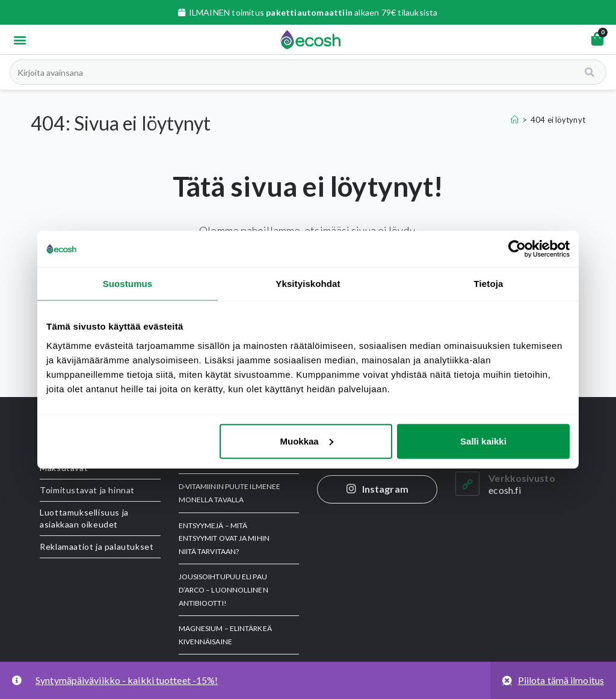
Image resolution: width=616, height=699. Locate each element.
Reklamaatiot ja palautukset (97, 547)
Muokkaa (307, 441)
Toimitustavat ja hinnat (87, 490)
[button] (20, 39)
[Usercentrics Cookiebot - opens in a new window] (517, 249)
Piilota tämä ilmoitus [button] (561, 680)
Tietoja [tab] (489, 284)
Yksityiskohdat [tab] (308, 284)
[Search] (590, 72)
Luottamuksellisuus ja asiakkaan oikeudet (84, 518)
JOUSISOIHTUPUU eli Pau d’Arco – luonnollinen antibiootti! (223, 590)
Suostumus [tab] (128, 284)
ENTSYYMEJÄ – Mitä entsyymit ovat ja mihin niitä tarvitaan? (224, 538)
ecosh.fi (505, 490)
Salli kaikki (483, 441)
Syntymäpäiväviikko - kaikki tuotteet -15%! (127, 680)
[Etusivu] (515, 120)
